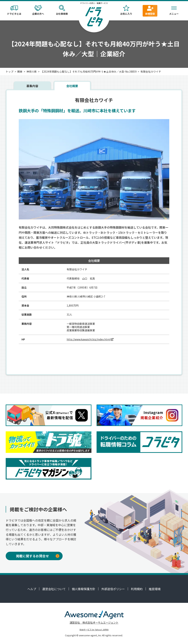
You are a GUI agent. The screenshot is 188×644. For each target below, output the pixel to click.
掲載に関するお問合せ (38, 556)
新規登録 (150, 10)
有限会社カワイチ (151, 71)
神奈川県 (32, 71)
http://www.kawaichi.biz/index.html (88, 339)
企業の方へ (38, 10)
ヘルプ (32, 589)
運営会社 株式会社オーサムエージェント (94, 622)
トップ (10, 71)
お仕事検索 (62, 10)
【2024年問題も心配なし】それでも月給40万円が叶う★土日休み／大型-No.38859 (89, 71)
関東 (20, 71)
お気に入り (126, 10)
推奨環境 (155, 589)
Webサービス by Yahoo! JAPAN (94, 629)
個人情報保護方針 (84, 589)
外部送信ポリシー (113, 589)
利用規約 (137, 589)
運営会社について (54, 589)
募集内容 (32, 86)
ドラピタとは (14, 10)
